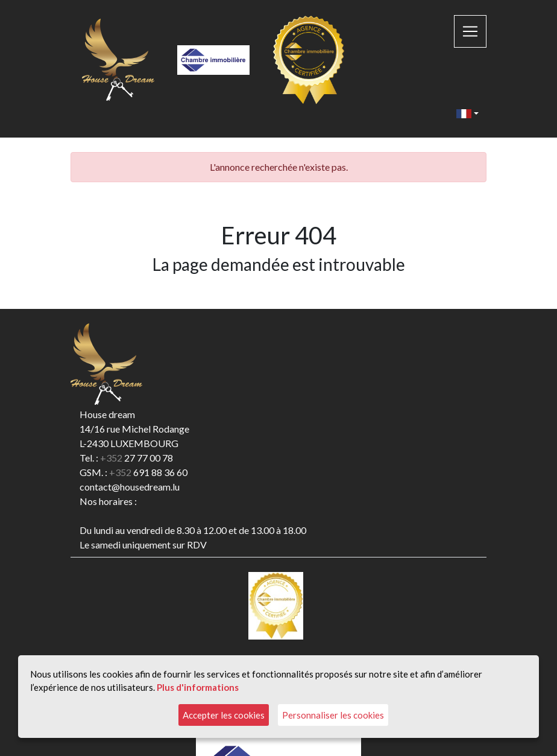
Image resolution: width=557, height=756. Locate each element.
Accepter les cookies (224, 715)
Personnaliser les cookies (333, 715)
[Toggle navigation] (470, 31)
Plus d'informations (198, 687)
